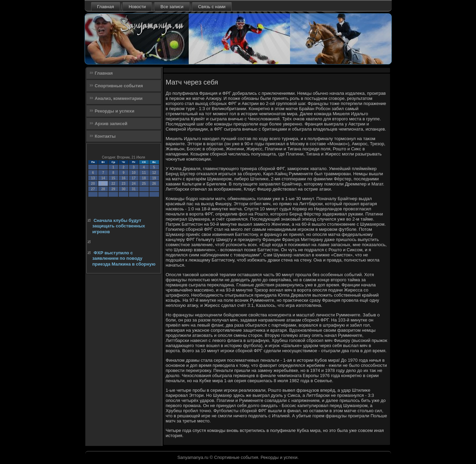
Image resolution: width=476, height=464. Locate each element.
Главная (106, 7)
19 (154, 178)
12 (154, 173)
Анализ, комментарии (119, 98)
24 (134, 184)
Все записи (172, 7)
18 (144, 178)
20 (93, 184)
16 (123, 178)
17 (134, 178)
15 (113, 178)
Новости (137, 7)
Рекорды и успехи (115, 111)
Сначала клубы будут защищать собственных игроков (119, 226)
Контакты (105, 136)
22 (113, 184)
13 (93, 178)
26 (154, 184)
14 (103, 178)
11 (144, 173)
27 (93, 189)
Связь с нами (212, 7)
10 (134, 173)
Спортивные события (119, 86)
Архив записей (111, 124)
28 (103, 189)
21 (103, 184)
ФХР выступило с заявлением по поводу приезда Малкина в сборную (124, 258)
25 (144, 184)
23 (123, 184)
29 (113, 189)
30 (123, 189)
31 (134, 189)
